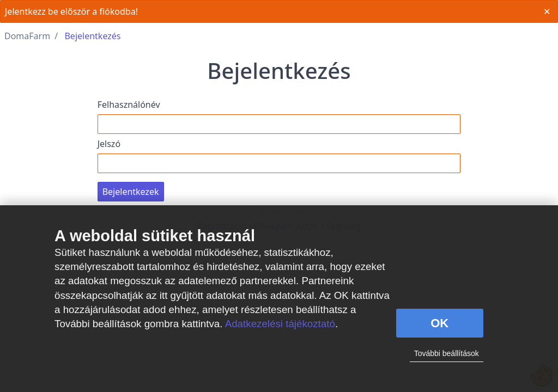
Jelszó (109, 144)
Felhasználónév (129, 105)
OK (439, 323)
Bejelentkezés (92, 36)
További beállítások (447, 353)
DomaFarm (27, 36)
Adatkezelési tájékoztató (280, 324)
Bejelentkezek (131, 192)
